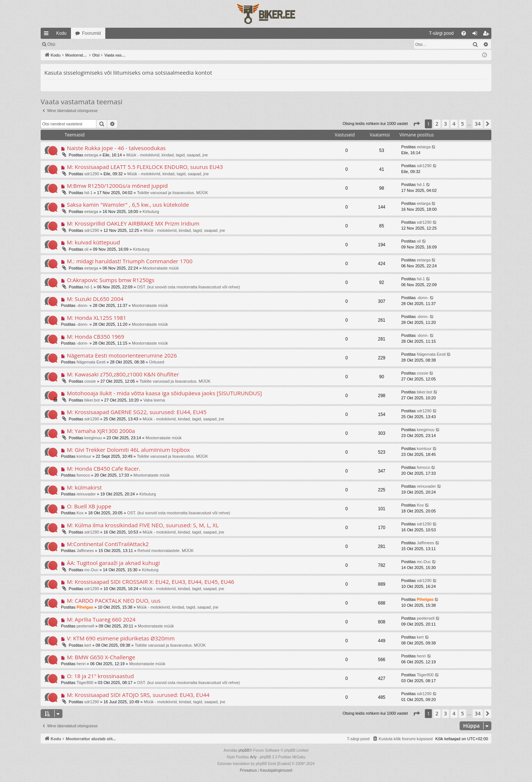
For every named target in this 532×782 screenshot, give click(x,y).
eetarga (91, 155)
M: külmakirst (84, 487)
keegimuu (93, 438)
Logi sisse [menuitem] (476, 35)
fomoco (83, 475)
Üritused (157, 362)
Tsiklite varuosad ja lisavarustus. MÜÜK (173, 193)
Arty (253, 757)
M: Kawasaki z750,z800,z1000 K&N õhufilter (123, 374)
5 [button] (463, 124)
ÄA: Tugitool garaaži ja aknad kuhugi (113, 563)
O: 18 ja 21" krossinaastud (100, 676)
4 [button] (454, 124)
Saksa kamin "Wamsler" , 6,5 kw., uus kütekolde (128, 204)
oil (86, 249)
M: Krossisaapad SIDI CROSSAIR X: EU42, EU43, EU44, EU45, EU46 (151, 582)
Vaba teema (154, 400)
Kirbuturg (151, 211)
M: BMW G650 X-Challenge (101, 657)
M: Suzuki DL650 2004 (95, 299)
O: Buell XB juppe (89, 506)
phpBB (244, 750)
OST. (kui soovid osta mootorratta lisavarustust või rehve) (189, 287)
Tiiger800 (85, 683)
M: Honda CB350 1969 (96, 336)
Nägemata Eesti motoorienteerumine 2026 (122, 355)
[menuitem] (381, 33)
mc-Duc (91, 570)
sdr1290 (92, 174)
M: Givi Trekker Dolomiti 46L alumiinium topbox (128, 450)
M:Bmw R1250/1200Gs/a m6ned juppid (117, 186)
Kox (80, 513)
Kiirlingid (48, 35)
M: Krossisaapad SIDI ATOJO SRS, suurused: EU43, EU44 (138, 695)
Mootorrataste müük (161, 268)
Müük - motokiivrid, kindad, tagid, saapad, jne (167, 155)
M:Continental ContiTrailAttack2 (108, 544)
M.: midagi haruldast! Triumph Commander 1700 (130, 261)
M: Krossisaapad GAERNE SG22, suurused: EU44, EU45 (137, 412)
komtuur (84, 456)
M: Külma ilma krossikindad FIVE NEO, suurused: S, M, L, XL (143, 525)
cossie (90, 381)
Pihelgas (85, 607)
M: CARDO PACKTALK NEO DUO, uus (114, 600)
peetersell (85, 626)
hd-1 (88, 193)
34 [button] (478, 124)
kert (88, 645)
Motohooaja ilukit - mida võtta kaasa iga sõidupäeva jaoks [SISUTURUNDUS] (164, 393)
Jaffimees (85, 551)
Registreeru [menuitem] (487, 35)
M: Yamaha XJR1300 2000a (101, 431)
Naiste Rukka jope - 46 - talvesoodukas (116, 148)
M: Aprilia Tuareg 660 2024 (101, 619)
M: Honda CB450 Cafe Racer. (104, 468)
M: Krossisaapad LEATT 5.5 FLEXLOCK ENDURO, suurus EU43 (145, 167)
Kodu (61, 33)
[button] (416, 124)
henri (81, 664)
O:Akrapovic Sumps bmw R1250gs (111, 280)
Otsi (51, 44)
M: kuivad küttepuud (93, 242)
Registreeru (108, 44)
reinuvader (86, 494)
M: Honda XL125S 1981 (97, 318)
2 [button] (437, 124)
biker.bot (92, 400)
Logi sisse (76, 44)
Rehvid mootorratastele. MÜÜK (166, 551)
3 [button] (446, 124)
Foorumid (91, 33)
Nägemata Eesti (91, 362)
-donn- (82, 305)
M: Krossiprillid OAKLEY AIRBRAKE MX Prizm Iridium (133, 223)
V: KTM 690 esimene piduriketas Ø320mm (121, 638)
